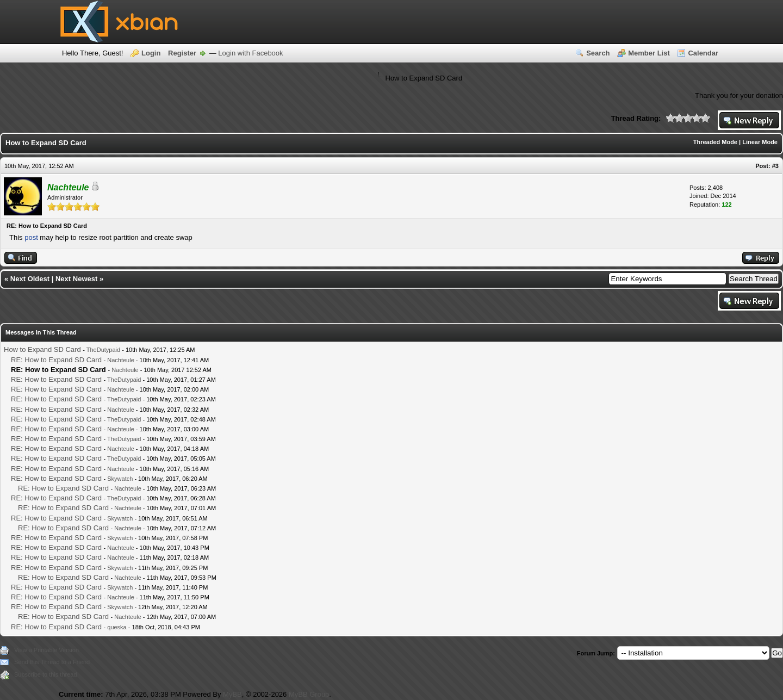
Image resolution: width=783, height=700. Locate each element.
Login (151, 53)
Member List (649, 53)
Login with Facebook (250, 53)
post (31, 237)
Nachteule (121, 360)
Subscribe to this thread (46, 674)
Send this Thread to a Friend (52, 662)
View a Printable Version (46, 650)
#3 (775, 166)
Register (182, 53)
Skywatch (120, 479)
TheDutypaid (103, 350)
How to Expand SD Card (42, 349)
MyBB (232, 694)
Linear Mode (760, 142)
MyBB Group (309, 694)
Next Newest (76, 279)
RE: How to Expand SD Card (56, 360)
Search (598, 53)
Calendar (703, 53)
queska (117, 627)
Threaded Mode (715, 142)
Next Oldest (30, 279)
